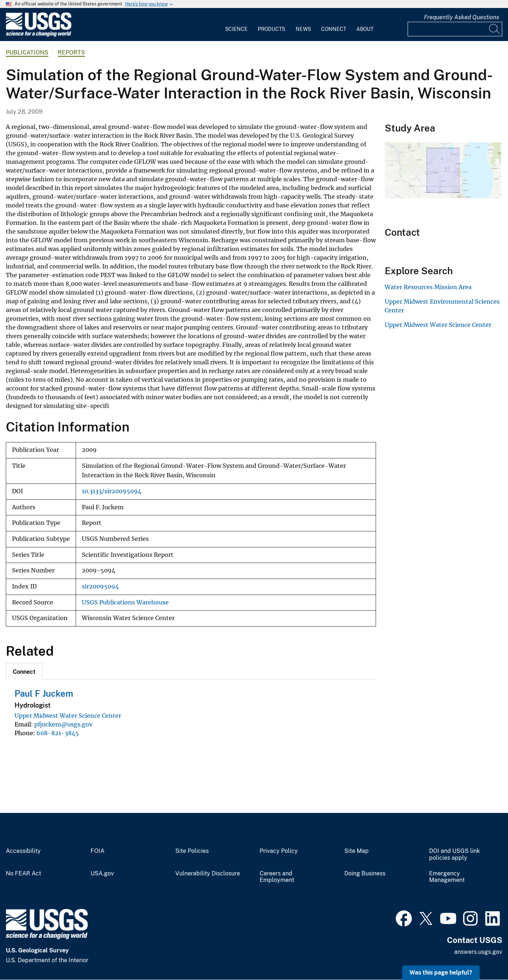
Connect (334, 29)
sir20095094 (100, 586)
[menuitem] (236, 25)
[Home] (39, 35)
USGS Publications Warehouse (125, 602)
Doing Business (365, 874)
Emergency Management (447, 877)
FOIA (97, 851)
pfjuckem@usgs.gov (63, 724)
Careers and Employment (277, 877)
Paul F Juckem (44, 693)
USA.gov (102, 874)
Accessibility (23, 851)
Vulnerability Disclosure (208, 874)
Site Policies (192, 851)
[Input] (455, 29)
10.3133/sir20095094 (112, 491)
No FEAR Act (23, 874)
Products (271, 29)
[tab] (24, 671)
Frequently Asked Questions (462, 17)
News (303, 29)
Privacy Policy (279, 851)
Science (236, 29)
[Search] (495, 29)
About (365, 29)
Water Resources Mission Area (428, 287)
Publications (27, 52)
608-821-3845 (58, 733)
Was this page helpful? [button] (441, 973)
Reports (71, 52)
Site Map (357, 851)
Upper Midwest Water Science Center (68, 716)
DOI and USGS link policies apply (455, 855)
